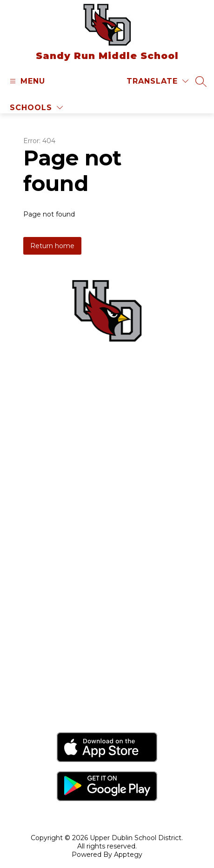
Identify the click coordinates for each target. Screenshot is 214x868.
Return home (52, 246)
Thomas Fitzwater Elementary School (107, 664)
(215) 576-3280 (121, 419)
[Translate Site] (157, 81)
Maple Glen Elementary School (107, 629)
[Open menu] (26, 81)
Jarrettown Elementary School (107, 612)
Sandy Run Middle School (107, 647)
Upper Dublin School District (107, 576)
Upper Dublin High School (107, 682)
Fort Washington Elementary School (107, 594)
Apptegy (128, 855)
